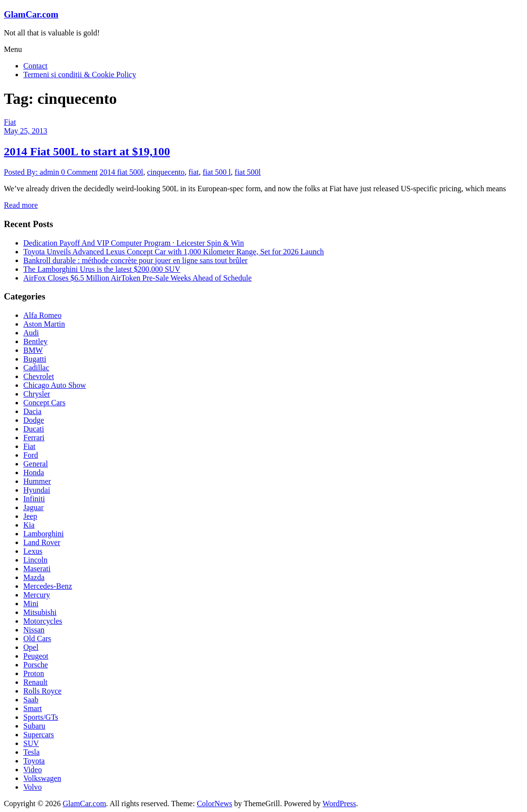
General (36, 464)
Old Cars (37, 638)
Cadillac (36, 368)
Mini (31, 604)
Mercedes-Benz (48, 586)
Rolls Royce (42, 691)
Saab (31, 700)
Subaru (34, 726)
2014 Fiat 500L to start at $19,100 (87, 151)
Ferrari (34, 438)
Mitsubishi (40, 612)
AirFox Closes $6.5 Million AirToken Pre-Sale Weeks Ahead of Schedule (137, 278)
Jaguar (34, 507)
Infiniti (34, 499)
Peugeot (36, 656)
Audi (31, 333)
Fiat (10, 122)
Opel (31, 647)
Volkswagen (42, 778)
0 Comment (79, 172)
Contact (35, 66)
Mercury (37, 595)
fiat (194, 172)
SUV (31, 743)
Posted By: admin (33, 172)
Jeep (30, 516)
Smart (33, 708)
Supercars (39, 735)
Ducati (34, 429)
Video (33, 770)
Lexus (33, 551)
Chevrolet (39, 376)
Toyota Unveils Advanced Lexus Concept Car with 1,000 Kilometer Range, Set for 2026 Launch (174, 252)
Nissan (34, 630)
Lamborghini (43, 534)
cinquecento (166, 172)
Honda (34, 472)
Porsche (36, 665)
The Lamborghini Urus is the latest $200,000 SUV (102, 269)
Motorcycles (43, 621)
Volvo (33, 787)
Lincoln (35, 560)
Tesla (32, 752)
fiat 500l (248, 172)
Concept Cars (44, 403)
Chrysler (37, 394)
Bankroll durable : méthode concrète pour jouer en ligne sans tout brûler (136, 260)
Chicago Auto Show (55, 385)
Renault (35, 682)
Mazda (34, 577)
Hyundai (37, 490)
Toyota (34, 761)
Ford (31, 455)
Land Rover (42, 542)
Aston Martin (44, 324)
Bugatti (35, 359)
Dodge (34, 420)
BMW (33, 350)
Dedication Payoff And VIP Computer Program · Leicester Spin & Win (134, 243)
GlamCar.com (31, 14)
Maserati (37, 569)
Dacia (32, 411)
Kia (29, 525)
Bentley (35, 341)
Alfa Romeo (42, 315)
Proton (34, 673)
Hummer (37, 481)
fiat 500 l (217, 172)
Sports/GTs (41, 717)
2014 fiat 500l (121, 172)
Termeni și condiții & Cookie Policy (80, 75)
